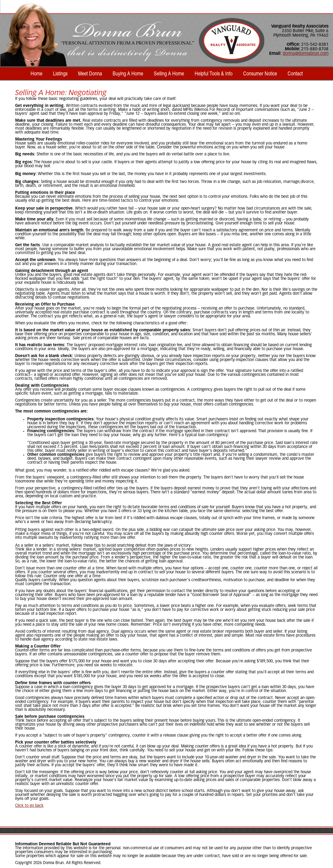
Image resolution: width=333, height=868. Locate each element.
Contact (295, 73)
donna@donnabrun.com (306, 54)
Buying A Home (128, 73)
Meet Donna (90, 73)
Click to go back (29, 806)
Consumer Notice (260, 73)
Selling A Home (169, 73)
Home (36, 73)
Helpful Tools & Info (214, 73)
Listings (60, 73)
